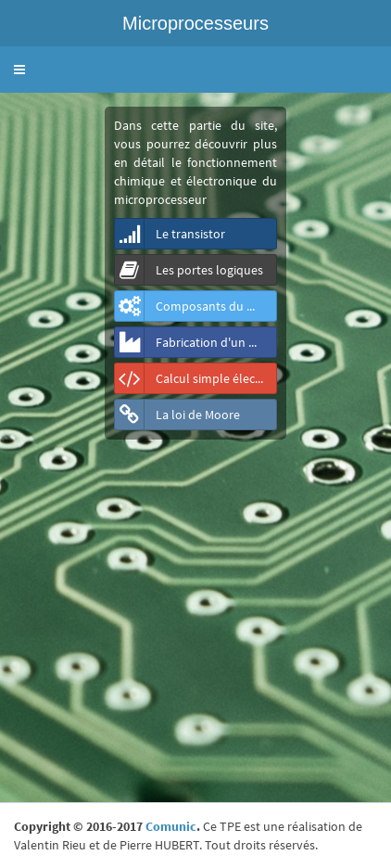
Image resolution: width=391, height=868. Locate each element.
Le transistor (170, 234)
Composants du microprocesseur (196, 306)
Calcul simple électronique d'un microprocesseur (196, 378)
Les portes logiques (189, 270)
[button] (19, 70)
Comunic (171, 826)
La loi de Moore (177, 415)
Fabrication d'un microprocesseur (196, 342)
